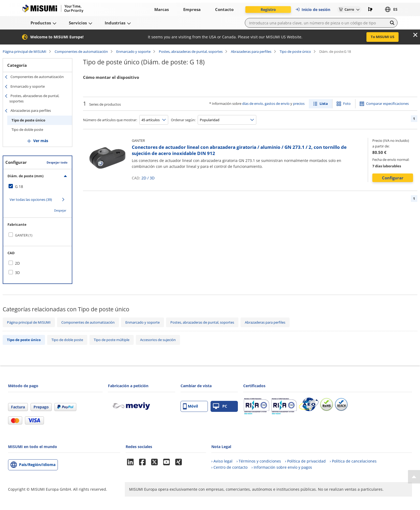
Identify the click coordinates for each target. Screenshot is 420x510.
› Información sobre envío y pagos (282, 467)
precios (299, 104)
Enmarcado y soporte (133, 51)
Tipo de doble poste (27, 130)
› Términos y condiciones (259, 461)
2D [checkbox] (17, 263)
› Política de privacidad (305, 461)
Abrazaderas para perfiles (251, 51)
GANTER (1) (24, 235)
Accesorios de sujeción (158, 340)
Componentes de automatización (81, 51)
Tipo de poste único (295, 51)
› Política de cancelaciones (353, 461)
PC (220, 406)
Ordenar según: (183, 120)
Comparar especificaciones (387, 104)
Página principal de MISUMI (25, 51)
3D (152, 178)
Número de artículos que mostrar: (110, 120)
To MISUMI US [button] (382, 37)
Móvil (190, 406)
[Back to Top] (414, 477)
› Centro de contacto (229, 467)
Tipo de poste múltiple (112, 340)
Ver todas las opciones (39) (31, 199)
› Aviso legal (222, 461)
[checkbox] (37, 187)
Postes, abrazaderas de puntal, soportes (191, 51)
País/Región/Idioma (37, 465)
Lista (324, 104)
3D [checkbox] (17, 273)
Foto (347, 104)
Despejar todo (57, 162)
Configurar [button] (393, 178)
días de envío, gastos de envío (266, 104)
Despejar (60, 210)
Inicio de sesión (313, 10)
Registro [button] (268, 10)
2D (144, 178)
